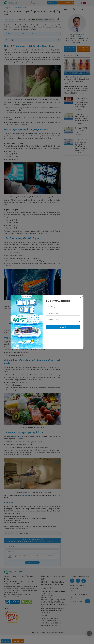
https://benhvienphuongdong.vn (19, 522)
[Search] (81, 3)
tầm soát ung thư (16, 437)
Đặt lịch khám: (49, 625)
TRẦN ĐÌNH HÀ (77, 36)
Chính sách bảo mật (78, 585)
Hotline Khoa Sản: (51, 623)
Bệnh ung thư (23, 8)
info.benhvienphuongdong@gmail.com (19, 595)
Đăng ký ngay (32, 563)
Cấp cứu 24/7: (50, 619)
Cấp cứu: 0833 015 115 (66, 3)
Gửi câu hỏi (52, 3)
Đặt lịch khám (18, 641)
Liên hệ (74, 591)
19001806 (17, 520)
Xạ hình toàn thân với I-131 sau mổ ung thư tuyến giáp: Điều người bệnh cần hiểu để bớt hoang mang (77, 79)
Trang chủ (8, 8)
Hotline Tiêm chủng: (51, 621)
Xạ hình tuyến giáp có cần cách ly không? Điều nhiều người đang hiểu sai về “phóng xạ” (82, 102)
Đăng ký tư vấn (84, 49)
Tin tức (15, 8)
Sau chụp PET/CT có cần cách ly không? (81, 130)
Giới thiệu (75, 588)
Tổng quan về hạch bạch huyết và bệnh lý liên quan (24, 34)
